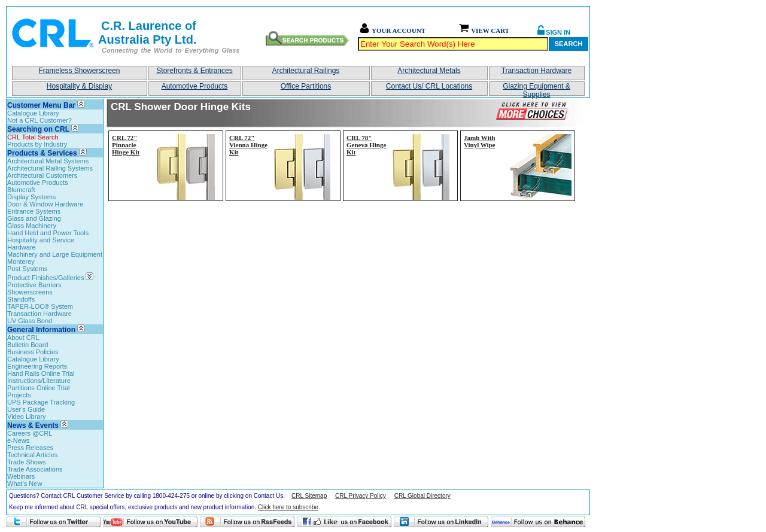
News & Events (33, 425)
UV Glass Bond (30, 321)
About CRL (23, 338)
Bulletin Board (28, 345)
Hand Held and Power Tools (48, 233)
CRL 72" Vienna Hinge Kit (248, 145)
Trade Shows (26, 462)
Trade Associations (35, 469)
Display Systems (31, 197)
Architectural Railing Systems (50, 168)
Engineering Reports (37, 366)
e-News (18, 440)
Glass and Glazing (34, 218)
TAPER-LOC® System (40, 306)
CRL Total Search (33, 137)
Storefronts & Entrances (194, 71)
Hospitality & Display (79, 86)
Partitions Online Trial (39, 388)
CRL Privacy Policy (361, 496)
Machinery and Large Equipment (55, 254)
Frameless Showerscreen (79, 71)
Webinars (21, 476)
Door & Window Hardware (45, 204)
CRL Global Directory (422, 496)
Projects (19, 395)
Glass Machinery (32, 226)
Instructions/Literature (39, 381)
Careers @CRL (30, 433)
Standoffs (21, 299)
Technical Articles (32, 455)
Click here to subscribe (288, 507)
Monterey (21, 262)
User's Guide (26, 409)
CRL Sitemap (309, 496)
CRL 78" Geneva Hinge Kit (366, 145)
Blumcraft (21, 190)
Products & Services (42, 153)
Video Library (27, 417)
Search (569, 44)
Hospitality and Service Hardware (41, 244)
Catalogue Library (33, 113)
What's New (25, 484)
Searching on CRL (38, 129)
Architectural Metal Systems (48, 161)
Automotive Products (195, 86)
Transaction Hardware (537, 71)
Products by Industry (37, 144)
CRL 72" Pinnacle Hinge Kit (126, 145)
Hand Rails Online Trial (41, 373)
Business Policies (33, 352)
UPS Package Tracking (41, 402)
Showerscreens (30, 292)
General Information (41, 330)
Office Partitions (306, 86)
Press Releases (30, 448)
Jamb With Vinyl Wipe (480, 141)
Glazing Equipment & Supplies (536, 89)
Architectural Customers (42, 175)
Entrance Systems (34, 211)
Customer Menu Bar (41, 105)
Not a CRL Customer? (39, 120)
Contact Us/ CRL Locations (429, 86)
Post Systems (27, 269)
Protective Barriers (34, 285)
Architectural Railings (306, 71)
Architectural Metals (429, 71)
